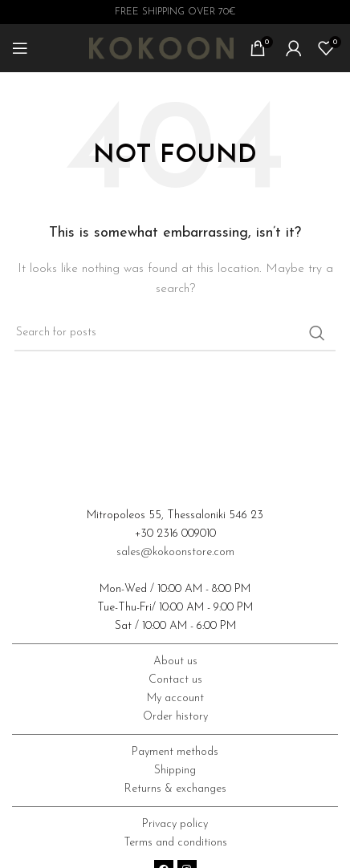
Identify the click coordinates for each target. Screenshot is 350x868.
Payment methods (175, 752)
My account (175, 698)
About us (175, 661)
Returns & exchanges (175, 789)
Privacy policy (175, 824)
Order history (175, 717)
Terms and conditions (175, 843)
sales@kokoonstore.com (175, 552)
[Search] (175, 333)
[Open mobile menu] (20, 48)
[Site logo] (161, 48)
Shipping (175, 771)
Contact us (175, 680)
